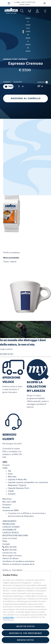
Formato (7, 74)
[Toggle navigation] (45, 11)
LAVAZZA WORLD (11, 533)
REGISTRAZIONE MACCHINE (15, 536)
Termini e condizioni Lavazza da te (18, 564)
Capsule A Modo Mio (17, 480)
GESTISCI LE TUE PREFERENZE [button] (26, 633)
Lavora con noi (9, 553)
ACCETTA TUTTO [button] (26, 626)
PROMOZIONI (9, 524)
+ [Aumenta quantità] (23, 79)
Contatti (6, 544)
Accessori (7, 505)
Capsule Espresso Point (19, 488)
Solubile (12, 494)
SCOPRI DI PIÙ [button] (7, 354)
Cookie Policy (9, 617)
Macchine (7, 499)
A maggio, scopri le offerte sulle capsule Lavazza (25, 3)
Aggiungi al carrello (26, 91)
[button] (44, 3)
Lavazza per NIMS (11, 510)
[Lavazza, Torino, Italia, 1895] (11, 11)
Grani (10, 474)
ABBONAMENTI (9, 521)
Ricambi (6, 508)
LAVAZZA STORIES (11, 527)
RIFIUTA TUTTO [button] (26, 640)
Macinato (12, 477)
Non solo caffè (9, 502)
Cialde (11, 491)
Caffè (5, 468)
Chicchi (43, 74)
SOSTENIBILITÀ (9, 530)
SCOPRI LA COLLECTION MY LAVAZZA (36, 387)
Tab (10, 471)
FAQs (5, 541)
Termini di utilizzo (11, 559)
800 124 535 (11, 550)
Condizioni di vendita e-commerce (18, 561)
